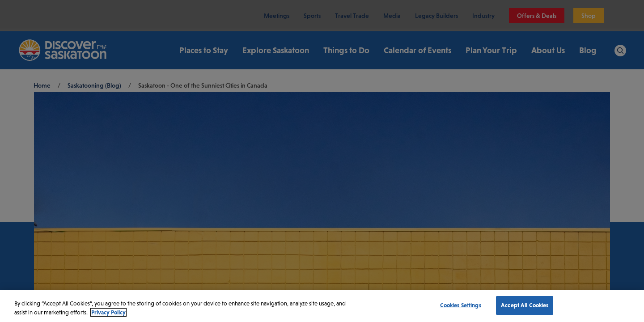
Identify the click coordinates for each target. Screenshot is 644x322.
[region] (322, 306)
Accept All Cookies (525, 305)
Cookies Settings (461, 305)
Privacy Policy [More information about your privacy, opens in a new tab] (108, 312)
